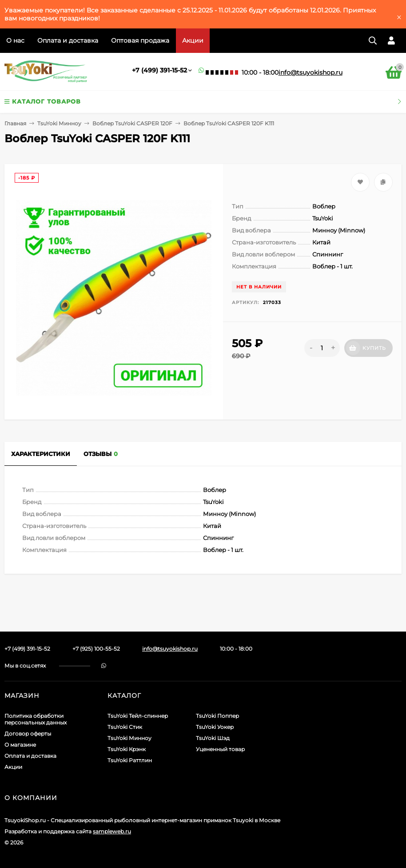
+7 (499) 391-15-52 (159, 70)
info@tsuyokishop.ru (310, 72)
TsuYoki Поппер (217, 716)
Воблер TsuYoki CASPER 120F (132, 123)
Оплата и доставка (68, 40)
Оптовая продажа (140, 40)
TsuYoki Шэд (213, 738)
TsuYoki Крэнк (127, 749)
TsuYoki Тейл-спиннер (138, 716)
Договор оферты (28, 734)
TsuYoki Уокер (215, 727)
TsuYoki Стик (125, 727)
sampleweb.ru (112, 831)
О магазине (20, 745)
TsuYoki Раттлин (130, 760)
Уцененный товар (220, 749)
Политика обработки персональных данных (36, 719)
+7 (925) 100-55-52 (96, 649)
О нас (15, 40)
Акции (193, 40)
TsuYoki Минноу (59, 123)
